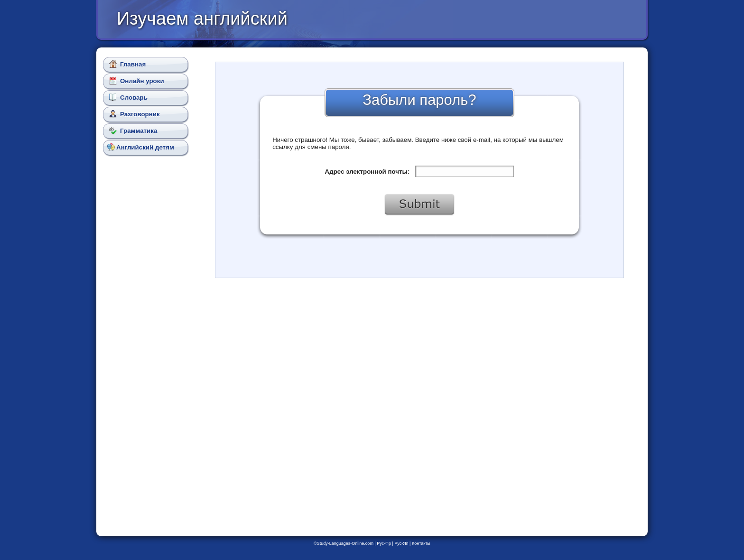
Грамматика (133, 131)
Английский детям (141, 147)
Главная (127, 64)
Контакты (421, 543)
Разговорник (135, 114)
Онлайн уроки (137, 81)
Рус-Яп (401, 543)
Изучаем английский (202, 19)
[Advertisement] (148, 327)
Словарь (128, 97)
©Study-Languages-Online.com (344, 543)
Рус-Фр (384, 543)
